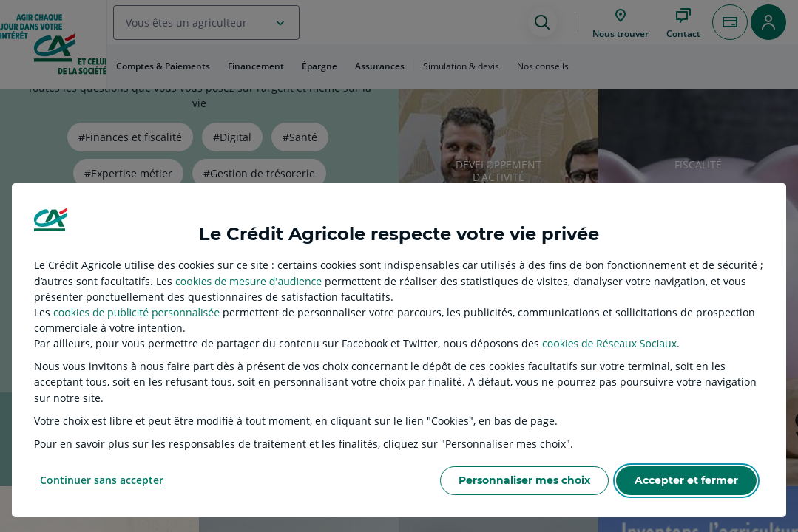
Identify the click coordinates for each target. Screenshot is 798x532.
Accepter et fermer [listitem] (686, 480)
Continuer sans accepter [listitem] (102, 480)
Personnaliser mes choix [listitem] (524, 480)
